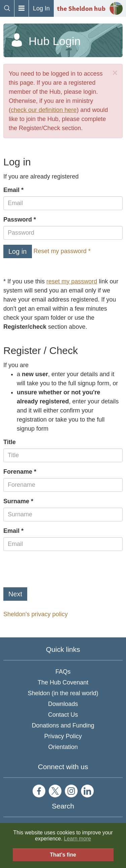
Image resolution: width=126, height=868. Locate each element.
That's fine (63, 855)
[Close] (115, 73)
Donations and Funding (63, 725)
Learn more (77, 839)
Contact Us (63, 715)
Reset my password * (62, 251)
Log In (41, 8)
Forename (18, 472)
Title (10, 442)
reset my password (72, 281)
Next (15, 594)
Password (18, 220)
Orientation (63, 747)
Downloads (63, 704)
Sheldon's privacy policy (36, 614)
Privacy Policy (63, 736)
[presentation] (54, 569)
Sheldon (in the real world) (63, 693)
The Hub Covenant (63, 682)
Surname (16, 501)
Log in (18, 251)
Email (11, 190)
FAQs (63, 672)
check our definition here (44, 110)
